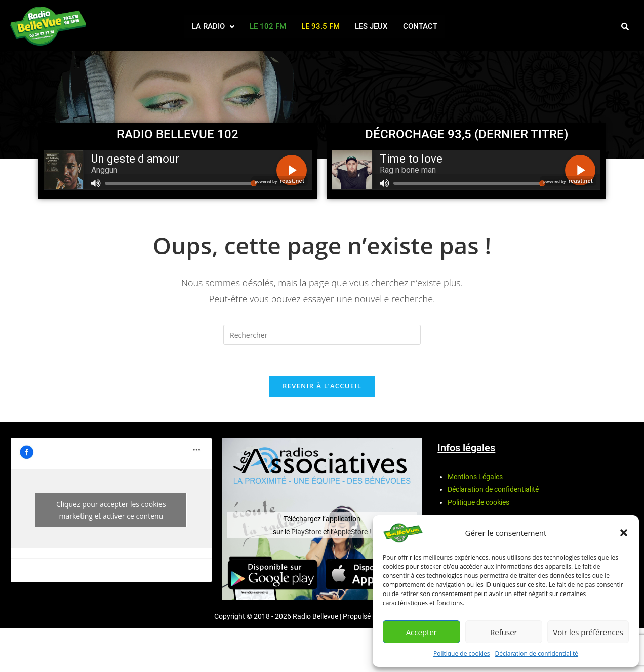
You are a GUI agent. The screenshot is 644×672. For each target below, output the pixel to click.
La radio (213, 26)
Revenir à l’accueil (322, 386)
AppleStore (350, 532)
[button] (624, 533)
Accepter (421, 632)
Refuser (504, 632)
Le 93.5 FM (320, 26)
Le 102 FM (268, 26)
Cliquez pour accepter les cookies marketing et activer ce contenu (111, 510)
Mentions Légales (475, 477)
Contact (420, 26)
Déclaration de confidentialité (537, 654)
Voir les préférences (588, 632)
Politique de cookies (462, 654)
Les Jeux (371, 26)
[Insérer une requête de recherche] (322, 335)
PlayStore (307, 532)
